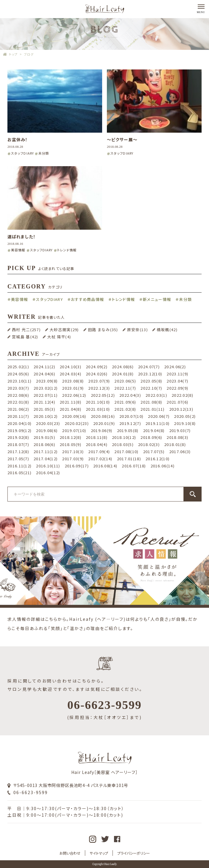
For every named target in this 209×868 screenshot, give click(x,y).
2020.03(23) (48, 423)
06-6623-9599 (31, 792)
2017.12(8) (18, 452)
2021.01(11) (152, 409)
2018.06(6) (44, 444)
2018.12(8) (71, 437)
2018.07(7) (18, 444)
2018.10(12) (124, 437)
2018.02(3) (149, 444)
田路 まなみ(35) (103, 330)
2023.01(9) (73, 388)
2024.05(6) (18, 374)
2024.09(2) (97, 367)
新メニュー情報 (157, 299)
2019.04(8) (154, 430)
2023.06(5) (125, 381)
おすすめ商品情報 (87, 299)
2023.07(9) (99, 381)
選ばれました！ (22, 237)
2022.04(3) (130, 395)
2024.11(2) (44, 367)
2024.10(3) (71, 367)
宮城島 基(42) (25, 337)
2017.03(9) (73, 459)
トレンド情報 (67, 250)
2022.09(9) (177, 388)
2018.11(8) (97, 437)
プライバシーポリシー (134, 853)
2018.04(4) (97, 444)
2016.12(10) (157, 459)
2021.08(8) (151, 402)
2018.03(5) (123, 444)
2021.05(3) (44, 409)
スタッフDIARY (22, 153)
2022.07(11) (46, 395)
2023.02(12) (46, 388)
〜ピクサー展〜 (122, 139)
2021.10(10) (98, 402)
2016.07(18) (134, 466)
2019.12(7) (130, 423)
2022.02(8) (182, 395)
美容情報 (18, 250)
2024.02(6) (97, 374)
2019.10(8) (185, 423)
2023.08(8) (73, 381)
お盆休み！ (18, 139)
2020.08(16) (103, 416)
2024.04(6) (44, 374)
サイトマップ (99, 853)
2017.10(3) (73, 452)
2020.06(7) (159, 416)
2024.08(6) (123, 367)
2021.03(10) (98, 409)
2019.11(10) (157, 423)
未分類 (44, 153)
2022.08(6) (18, 395)
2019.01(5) (44, 437)
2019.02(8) (18, 437)
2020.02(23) (77, 423)
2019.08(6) (47, 430)
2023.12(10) (150, 374)
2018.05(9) (71, 444)
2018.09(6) (151, 437)
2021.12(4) (44, 402)
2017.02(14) (100, 459)
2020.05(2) (185, 416)
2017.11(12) (46, 452)
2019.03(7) (180, 430)
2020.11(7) (18, 416)
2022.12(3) (99, 388)
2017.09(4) (99, 452)
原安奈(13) (137, 330)
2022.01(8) (18, 402)
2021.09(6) (125, 402)
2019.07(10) (74, 430)
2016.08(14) (105, 466)
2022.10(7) (151, 388)
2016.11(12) (19, 466)
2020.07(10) (131, 416)
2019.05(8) (128, 430)
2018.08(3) (177, 437)
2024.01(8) (123, 374)
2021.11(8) (71, 402)
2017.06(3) (180, 452)
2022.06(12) (74, 395)
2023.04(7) (177, 381)
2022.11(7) (125, 388)
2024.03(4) (71, 374)
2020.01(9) (104, 423)
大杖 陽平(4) (59, 337)
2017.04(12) (46, 459)
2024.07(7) (149, 367)
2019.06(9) (102, 430)
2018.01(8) (175, 444)
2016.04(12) (48, 473)
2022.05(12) (103, 395)
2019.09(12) (19, 430)
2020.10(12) (46, 416)
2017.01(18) (129, 459)
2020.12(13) (181, 409)
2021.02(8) (125, 409)
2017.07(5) (154, 452)
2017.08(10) (126, 452)
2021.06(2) (18, 409)
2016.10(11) (48, 466)
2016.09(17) (77, 466)
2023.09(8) (47, 381)
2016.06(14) (163, 466)
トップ (13, 54)
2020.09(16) (74, 416)
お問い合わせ (70, 853)
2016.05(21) (19, 473)
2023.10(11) (19, 381)
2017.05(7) (18, 459)
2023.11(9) (177, 374)
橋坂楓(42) (167, 330)
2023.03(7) (18, 388)
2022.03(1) (156, 395)
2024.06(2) (175, 367)
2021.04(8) (71, 409)
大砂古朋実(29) (64, 330)
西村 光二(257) (26, 330)
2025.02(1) (18, 367)
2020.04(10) (19, 423)
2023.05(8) (151, 381)
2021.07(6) (177, 402)
